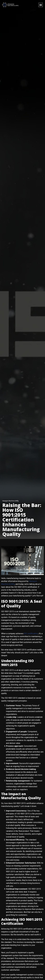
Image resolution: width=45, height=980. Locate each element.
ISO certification (31, 634)
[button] (41, 5)
